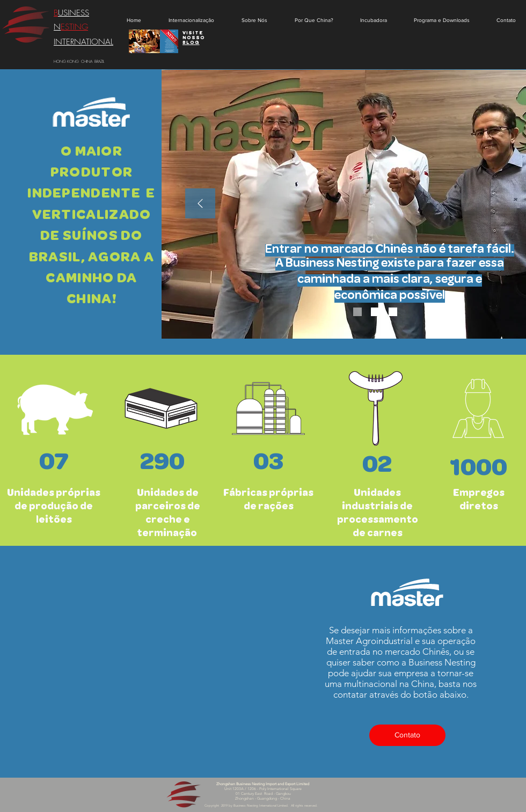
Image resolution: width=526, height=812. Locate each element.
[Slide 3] (393, 312)
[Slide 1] (357, 312)
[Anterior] (200, 204)
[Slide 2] (375, 312)
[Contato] (407, 735)
